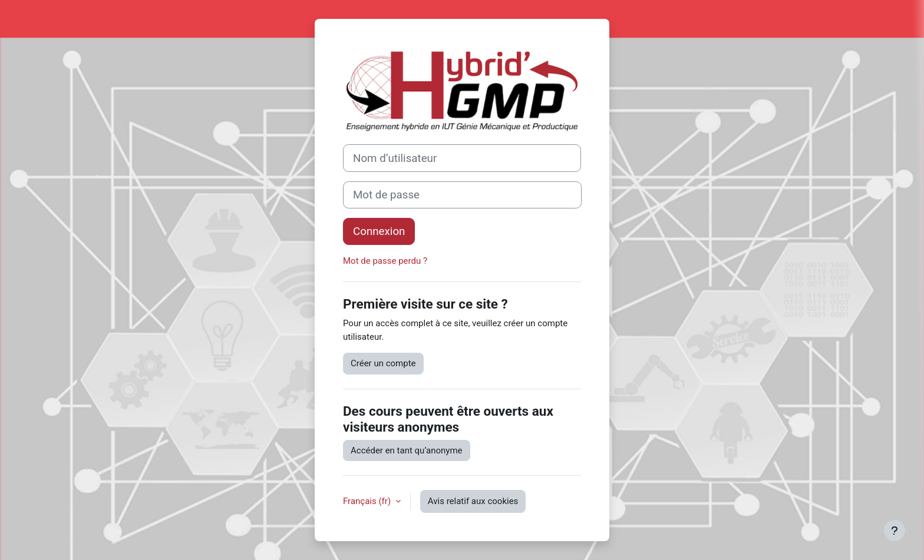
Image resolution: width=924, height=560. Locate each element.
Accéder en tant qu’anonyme (407, 450)
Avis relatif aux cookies (473, 501)
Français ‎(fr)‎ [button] (368, 501)
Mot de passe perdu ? (385, 261)
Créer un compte (383, 363)
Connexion (379, 231)
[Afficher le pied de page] (895, 531)
